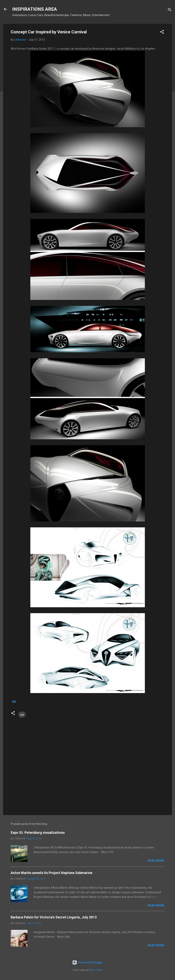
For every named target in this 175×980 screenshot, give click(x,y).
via (14, 701)
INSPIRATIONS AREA (35, 9)
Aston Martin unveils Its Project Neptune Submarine (52, 873)
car (22, 715)
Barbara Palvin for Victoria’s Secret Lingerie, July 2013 (54, 917)
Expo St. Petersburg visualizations (38, 833)
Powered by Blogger (87, 962)
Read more (156, 861)
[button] (162, 33)
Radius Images (96, 970)
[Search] (170, 10)
